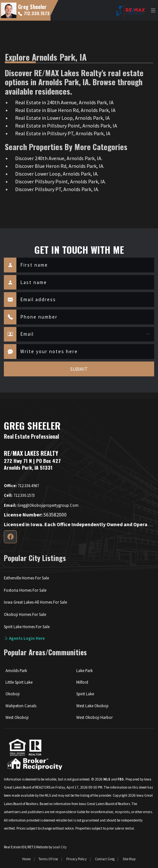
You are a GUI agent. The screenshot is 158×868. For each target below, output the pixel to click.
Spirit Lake (85, 694)
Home (26, 859)
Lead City (60, 847)
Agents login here (24, 638)
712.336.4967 (21, 485)
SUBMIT (79, 369)
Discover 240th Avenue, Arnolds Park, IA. (59, 158)
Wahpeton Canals (21, 706)
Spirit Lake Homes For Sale (27, 627)
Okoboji (13, 694)
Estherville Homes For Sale (26, 578)
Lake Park (84, 670)
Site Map (129, 859)
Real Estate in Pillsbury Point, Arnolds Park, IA (66, 126)
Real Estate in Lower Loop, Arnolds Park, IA (62, 118)
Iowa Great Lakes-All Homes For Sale (35, 602)
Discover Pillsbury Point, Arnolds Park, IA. (60, 181)
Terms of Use (48, 859)
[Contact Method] (85, 334)
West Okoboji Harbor (94, 717)
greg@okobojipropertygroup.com (41, 505)
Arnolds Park (16, 670)
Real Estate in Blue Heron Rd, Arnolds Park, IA (65, 110)
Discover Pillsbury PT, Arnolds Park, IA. (57, 189)
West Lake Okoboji (92, 706)
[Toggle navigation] (153, 10)
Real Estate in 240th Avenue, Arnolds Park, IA (64, 102)
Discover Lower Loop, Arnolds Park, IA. (57, 174)
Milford (82, 682)
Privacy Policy (76, 859)
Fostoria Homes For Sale (25, 590)
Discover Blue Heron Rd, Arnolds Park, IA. (60, 166)
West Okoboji (17, 717)
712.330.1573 (34, 13)
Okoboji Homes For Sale (25, 614)
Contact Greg (105, 859)
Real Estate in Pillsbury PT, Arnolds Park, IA (63, 133)
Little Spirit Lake (19, 682)
